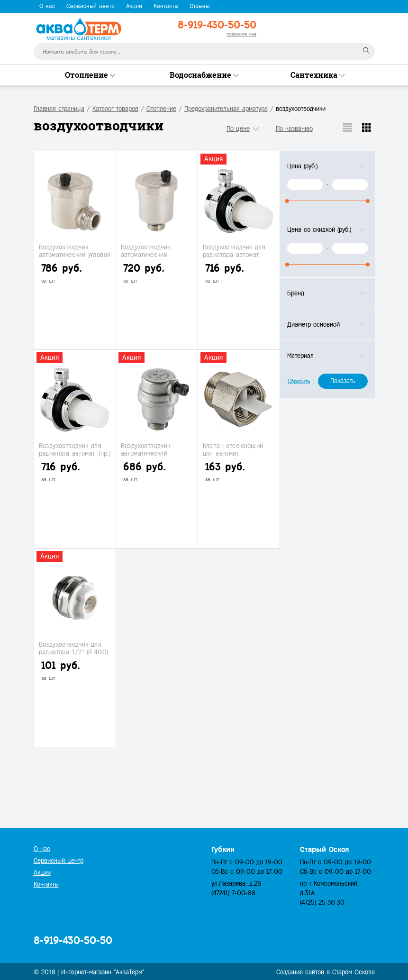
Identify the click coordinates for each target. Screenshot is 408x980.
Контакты (166, 6)
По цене (238, 129)
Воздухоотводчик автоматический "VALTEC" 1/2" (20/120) (154, 453)
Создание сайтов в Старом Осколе (326, 972)
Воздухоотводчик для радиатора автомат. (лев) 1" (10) (234, 255)
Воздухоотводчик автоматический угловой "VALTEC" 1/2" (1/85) (75, 255)
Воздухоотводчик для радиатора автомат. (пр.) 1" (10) (75, 453)
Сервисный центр (91, 6)
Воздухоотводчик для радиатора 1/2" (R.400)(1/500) (74, 652)
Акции (134, 6)
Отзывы (199, 6)
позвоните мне (241, 34)
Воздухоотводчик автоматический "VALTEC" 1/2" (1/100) (152, 255)
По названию (294, 129)
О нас (47, 6)
